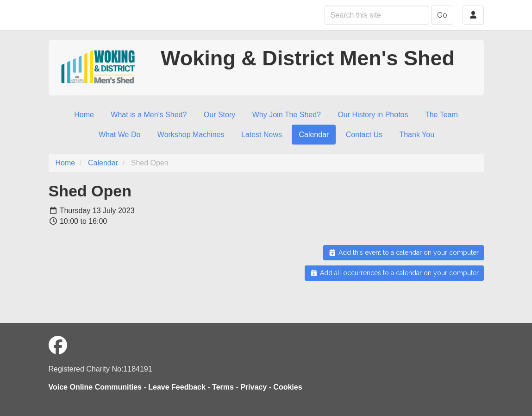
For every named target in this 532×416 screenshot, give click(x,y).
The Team (441, 115)
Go (442, 15)
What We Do (119, 135)
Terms (223, 387)
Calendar (314, 135)
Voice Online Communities (95, 387)
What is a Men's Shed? (149, 115)
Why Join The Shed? (287, 115)
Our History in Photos (373, 115)
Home (84, 115)
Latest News (262, 135)
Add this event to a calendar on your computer (404, 252)
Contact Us (364, 135)
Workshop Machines (191, 135)
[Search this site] (377, 15)
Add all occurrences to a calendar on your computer (394, 273)
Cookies (288, 387)
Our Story (219, 115)
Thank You (417, 135)
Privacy (253, 387)
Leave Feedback (177, 387)
